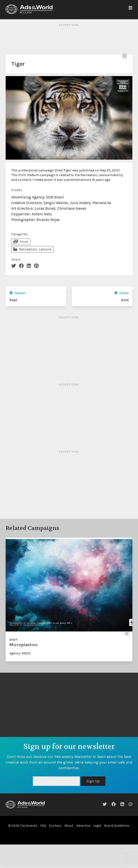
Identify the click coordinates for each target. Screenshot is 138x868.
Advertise (83, 826)
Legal (97, 826)
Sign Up (93, 781)
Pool (13, 300)
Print (21, 242)
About (69, 826)
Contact (55, 826)
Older (121, 293)
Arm (125, 300)
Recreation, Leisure (32, 249)
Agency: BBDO (20, 653)
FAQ (43, 826)
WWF (13, 640)
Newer (17, 293)
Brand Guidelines (117, 826)
